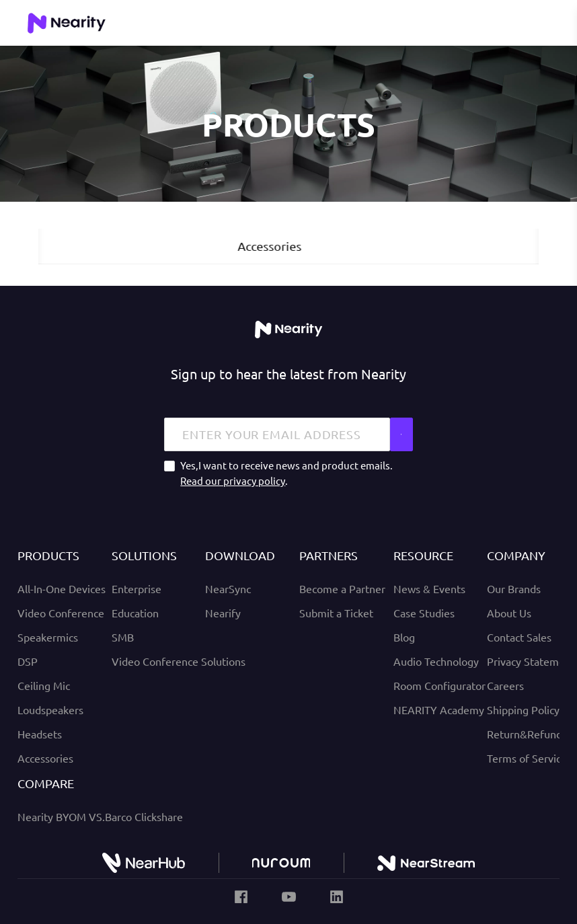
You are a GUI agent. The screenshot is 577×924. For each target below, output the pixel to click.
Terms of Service (527, 758)
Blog (404, 637)
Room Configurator (439, 685)
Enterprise (137, 588)
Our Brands (514, 588)
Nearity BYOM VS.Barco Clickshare (100, 816)
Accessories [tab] (289, 246)
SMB (123, 637)
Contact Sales (519, 637)
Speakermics (48, 637)
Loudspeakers (50, 709)
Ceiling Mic (44, 685)
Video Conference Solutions (179, 661)
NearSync (228, 588)
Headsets (40, 734)
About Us (509, 613)
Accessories (45, 758)
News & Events (429, 588)
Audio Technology (436, 661)
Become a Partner (342, 588)
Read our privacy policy (233, 480)
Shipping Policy (523, 709)
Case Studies (424, 613)
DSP (28, 661)
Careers (505, 685)
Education (135, 613)
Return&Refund (525, 734)
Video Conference (61, 613)
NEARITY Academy (439, 709)
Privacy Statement (531, 661)
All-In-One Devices (62, 588)
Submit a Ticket (336, 613)
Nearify (223, 613)
